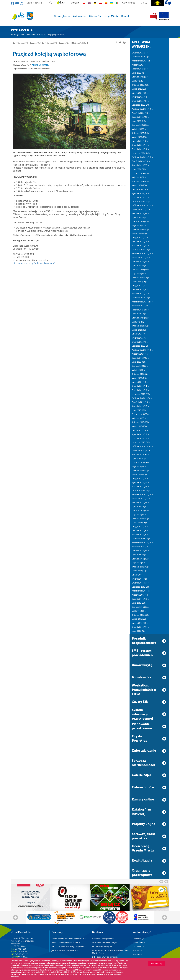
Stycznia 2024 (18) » (140, 193)
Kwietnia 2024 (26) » (140, 181)
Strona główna (62, 16)
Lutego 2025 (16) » (140, 141)
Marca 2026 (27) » (139, 89)
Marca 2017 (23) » (139, 522)
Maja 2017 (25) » (139, 514)
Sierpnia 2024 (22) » (140, 165)
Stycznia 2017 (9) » (140, 531)
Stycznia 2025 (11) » (140, 145)
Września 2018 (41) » (141, 450)
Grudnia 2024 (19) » (140, 149)
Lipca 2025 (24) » (139, 121)
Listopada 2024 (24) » (141, 153)
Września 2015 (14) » (141, 595)
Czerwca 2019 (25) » (140, 414)
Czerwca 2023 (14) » (140, 221)
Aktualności (80, 16)
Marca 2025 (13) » (139, 137)
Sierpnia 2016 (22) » (140, 551)
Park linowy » (139, 939)
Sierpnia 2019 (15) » (140, 406)
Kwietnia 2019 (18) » (140, 422)
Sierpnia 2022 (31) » (140, 262)
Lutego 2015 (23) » (140, 623)
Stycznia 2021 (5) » (140, 338)
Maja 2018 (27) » (139, 466)
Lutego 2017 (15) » (140, 527)
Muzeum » (137, 954)
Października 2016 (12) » (142, 543)
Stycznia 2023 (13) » (140, 241)
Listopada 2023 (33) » (141, 201)
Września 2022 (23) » (141, 257)
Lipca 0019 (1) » (138, 631)
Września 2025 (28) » (141, 113)
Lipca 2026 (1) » (138, 73)
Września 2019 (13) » (141, 402)
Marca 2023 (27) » (139, 233)
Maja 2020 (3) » (138, 370)
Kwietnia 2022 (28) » (140, 278)
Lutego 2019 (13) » (140, 430)
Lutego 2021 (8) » (139, 334)
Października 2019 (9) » (142, 398)
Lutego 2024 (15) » (140, 189)
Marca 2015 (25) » (139, 619)
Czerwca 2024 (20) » (140, 173)
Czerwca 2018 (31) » (140, 462)
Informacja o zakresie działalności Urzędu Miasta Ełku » (110, 952)
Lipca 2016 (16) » (139, 555)
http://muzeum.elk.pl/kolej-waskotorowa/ (34, 263)
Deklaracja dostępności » (103, 939)
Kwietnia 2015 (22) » (140, 615)
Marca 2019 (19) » (139, 426)
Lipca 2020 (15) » (139, 362)
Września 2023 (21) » (141, 209)
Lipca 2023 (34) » (139, 217)
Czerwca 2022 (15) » (140, 270)
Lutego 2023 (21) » (140, 237)
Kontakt (126, 16)
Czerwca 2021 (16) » (140, 318)
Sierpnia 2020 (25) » (140, 358)
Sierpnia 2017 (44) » (140, 502)
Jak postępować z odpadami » (65, 950)
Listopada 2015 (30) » (141, 587)
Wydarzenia (31, 35)
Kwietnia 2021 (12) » (140, 326)
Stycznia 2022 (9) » (140, 290)
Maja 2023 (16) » (139, 225)
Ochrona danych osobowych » (105, 943)
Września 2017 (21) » (141, 498)
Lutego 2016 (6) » (139, 575)
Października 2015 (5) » (142, 591)
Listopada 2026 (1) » (140, 57)
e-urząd (75, 3)
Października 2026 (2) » (142, 61)
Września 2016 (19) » (141, 547)
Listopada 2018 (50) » (141, 442)
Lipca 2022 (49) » (139, 265)
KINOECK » (138, 950)
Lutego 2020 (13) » (140, 382)
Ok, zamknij (156, 964)
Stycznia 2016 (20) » (140, 579)
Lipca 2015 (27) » (139, 603)
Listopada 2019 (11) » (141, 394)
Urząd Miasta (111, 16)
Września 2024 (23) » (141, 161)
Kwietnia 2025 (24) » (140, 133)
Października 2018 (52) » (142, 446)
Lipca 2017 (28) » (139, 506)
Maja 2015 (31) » (139, 611)
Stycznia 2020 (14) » (140, 386)
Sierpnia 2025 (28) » (140, 117)
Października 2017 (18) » (142, 494)
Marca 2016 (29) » (139, 571)
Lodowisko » (138, 946)
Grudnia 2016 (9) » (140, 535)
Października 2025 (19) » (142, 109)
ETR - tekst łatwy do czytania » (105, 957)
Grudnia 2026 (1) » (140, 53)
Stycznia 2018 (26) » (140, 482)
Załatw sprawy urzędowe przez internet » (70, 939)
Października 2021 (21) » (142, 302)
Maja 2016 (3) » (138, 563)
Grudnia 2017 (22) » (140, 486)
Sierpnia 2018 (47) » (140, 454)
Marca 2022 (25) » (139, 282)
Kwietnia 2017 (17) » (140, 519)
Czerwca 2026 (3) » (140, 77)
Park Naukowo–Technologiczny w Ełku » (69, 946)
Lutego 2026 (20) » (140, 93)
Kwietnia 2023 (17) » (140, 229)
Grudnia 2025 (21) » (140, 101)
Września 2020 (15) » (141, 354)
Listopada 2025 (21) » (141, 105)
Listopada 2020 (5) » (140, 346)
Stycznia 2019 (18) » (140, 434)
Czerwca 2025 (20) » (140, 125)
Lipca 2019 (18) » (139, 410)
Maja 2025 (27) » (139, 129)
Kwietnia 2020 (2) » (140, 374)
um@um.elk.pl (23, 951)
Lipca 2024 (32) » (139, 169)
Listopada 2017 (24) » (141, 490)
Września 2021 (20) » (141, 306)
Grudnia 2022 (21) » (140, 245)
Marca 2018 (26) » (139, 474)
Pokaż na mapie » (41, 65)
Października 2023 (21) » (142, 205)
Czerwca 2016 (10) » (140, 559)
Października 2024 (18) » (142, 157)
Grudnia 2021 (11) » (140, 294)
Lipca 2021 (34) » (139, 314)
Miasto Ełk (95, 16)
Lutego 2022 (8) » (139, 286)
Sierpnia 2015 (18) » (140, 599)
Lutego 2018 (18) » (140, 478)
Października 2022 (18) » (142, 253)
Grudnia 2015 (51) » (140, 583)
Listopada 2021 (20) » (141, 298)
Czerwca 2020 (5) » (140, 366)
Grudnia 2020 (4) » (140, 342)
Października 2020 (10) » (142, 350)
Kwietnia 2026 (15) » (140, 85)
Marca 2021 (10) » (139, 330)
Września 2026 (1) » (140, 65)
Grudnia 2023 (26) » (140, 197)
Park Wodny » (139, 943)
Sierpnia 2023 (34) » (140, 213)
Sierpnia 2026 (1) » (140, 69)
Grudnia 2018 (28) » (140, 438)
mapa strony (129, 3)
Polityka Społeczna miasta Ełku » (66, 943)
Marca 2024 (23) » (139, 185)
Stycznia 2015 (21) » (140, 627)
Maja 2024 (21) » (139, 177)
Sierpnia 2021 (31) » (140, 310)
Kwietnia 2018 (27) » (140, 470)
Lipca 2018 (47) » (139, 458)
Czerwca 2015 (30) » (140, 607)
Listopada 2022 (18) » (141, 249)
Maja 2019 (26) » (139, 418)
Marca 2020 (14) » (139, 378)
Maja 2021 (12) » (139, 322)
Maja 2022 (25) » (139, 273)
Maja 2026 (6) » (138, 81)
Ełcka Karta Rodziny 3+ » (103, 946)
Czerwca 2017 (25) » (140, 510)
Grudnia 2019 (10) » (140, 390)
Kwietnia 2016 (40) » (140, 567)
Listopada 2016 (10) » (141, 539)
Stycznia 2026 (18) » (140, 97)
